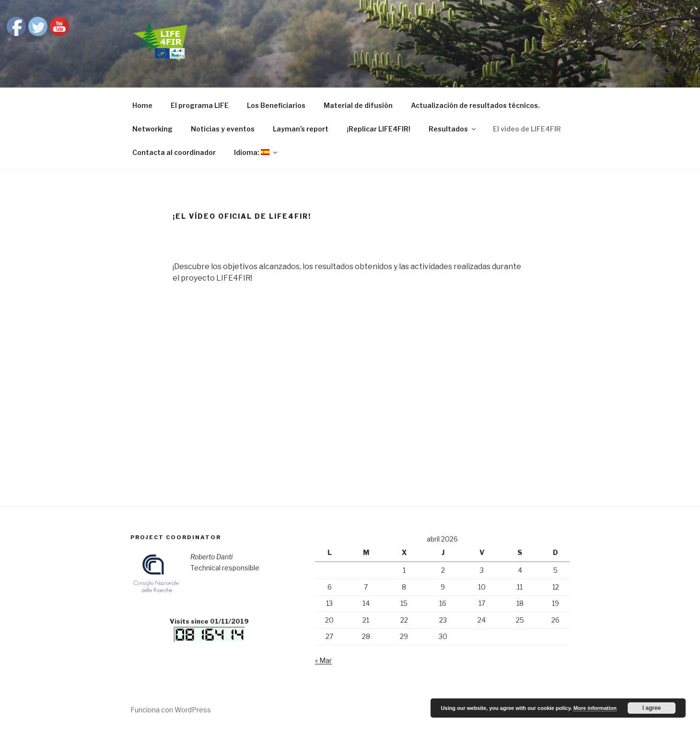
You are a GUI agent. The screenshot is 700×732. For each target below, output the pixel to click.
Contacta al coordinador (174, 152)
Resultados (453, 129)
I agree (652, 708)
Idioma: (256, 152)
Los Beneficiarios (276, 105)
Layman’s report (301, 129)
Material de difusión (358, 105)
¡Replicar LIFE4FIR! (379, 129)
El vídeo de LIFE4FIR (527, 129)
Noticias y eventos (223, 129)
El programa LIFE (200, 105)
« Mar (323, 660)
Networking (152, 129)
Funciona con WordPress (171, 710)
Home (142, 105)
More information (595, 708)
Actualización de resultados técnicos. (475, 105)
